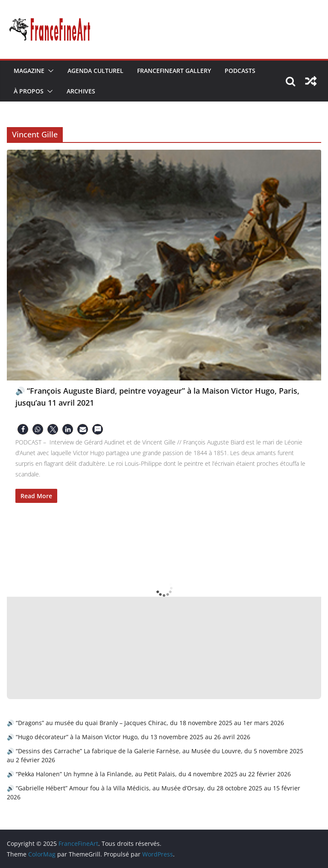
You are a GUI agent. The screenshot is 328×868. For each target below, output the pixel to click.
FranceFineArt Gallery (174, 71)
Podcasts (240, 71)
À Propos (29, 91)
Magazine (29, 71)
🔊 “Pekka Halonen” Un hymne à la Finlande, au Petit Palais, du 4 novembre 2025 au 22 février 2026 (149, 774)
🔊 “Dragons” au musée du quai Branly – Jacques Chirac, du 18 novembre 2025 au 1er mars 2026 (145, 723)
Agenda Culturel (95, 71)
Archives (81, 91)
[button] (49, 71)
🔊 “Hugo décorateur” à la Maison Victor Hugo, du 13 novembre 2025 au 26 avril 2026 (129, 737)
